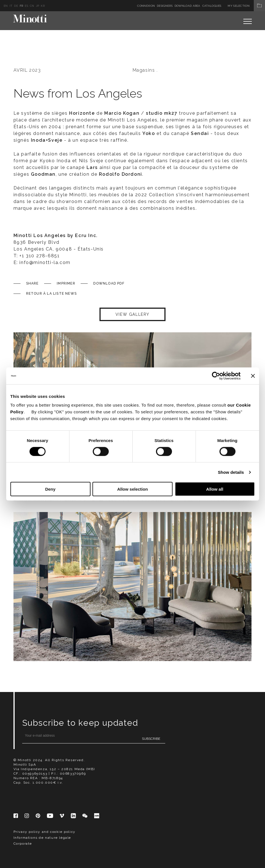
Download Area (187, 6)
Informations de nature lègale (42, 838)
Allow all (215, 489)
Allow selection (132, 489)
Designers (165, 6)
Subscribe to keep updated (80, 723)
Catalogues (212, 6)
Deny (50, 489)
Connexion (146, 6)
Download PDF (109, 283)
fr (21, 6)
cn (32, 6)
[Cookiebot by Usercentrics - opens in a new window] (216, 376)
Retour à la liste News (51, 294)
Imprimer (66, 283)
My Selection (246, 6)
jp (38, 6)
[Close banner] (253, 376)
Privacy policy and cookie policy (45, 832)
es (26, 6)
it (11, 6)
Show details (231, 472)
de (16, 6)
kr (43, 6)
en (6, 6)
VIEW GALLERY (132, 314)
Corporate (23, 844)
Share (32, 283)
